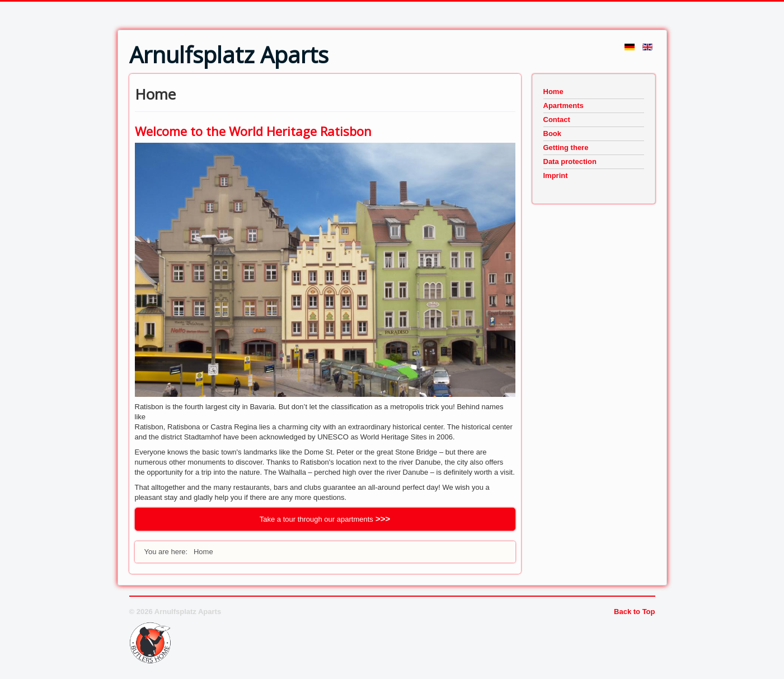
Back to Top (634, 612)
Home (553, 92)
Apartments (564, 106)
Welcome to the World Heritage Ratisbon (253, 131)
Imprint (556, 175)
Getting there (566, 147)
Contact (557, 120)
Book (553, 134)
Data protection (570, 161)
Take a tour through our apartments (316, 519)
